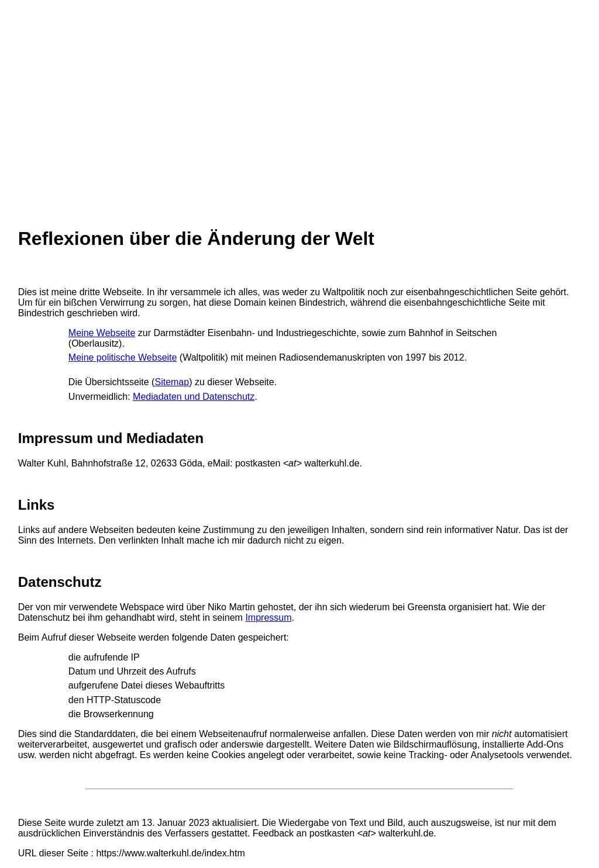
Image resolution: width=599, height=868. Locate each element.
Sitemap (172, 382)
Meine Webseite (102, 333)
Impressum (268, 618)
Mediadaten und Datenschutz (194, 397)
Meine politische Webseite (123, 357)
